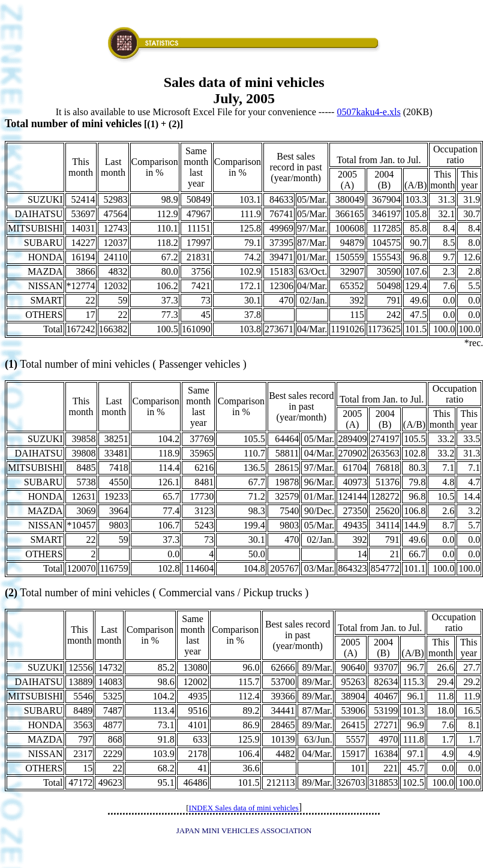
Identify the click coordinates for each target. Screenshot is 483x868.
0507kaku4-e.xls (368, 112)
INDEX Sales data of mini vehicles (244, 808)
